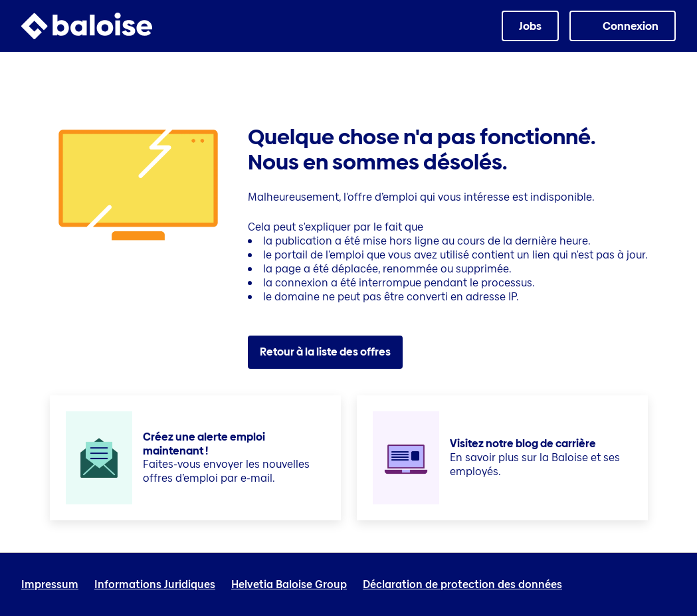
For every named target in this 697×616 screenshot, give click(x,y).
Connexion (631, 26)
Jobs (530, 26)
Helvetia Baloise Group (289, 585)
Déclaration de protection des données (462, 585)
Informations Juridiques (155, 585)
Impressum (50, 585)
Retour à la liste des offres (325, 352)
